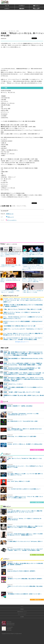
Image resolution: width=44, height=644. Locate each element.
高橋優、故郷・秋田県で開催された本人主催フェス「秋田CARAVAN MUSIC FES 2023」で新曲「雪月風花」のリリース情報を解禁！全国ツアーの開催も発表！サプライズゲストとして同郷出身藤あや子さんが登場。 (23, 354)
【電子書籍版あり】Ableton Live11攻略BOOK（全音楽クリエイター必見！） (25, 594)
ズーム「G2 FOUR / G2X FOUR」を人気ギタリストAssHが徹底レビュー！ (24, 489)
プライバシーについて (22, 614)
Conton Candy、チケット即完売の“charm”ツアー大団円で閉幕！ (22, 436)
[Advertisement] (22, 19)
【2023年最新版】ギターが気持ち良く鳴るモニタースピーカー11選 (19, 326)
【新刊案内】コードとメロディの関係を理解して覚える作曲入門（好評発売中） (25, 579)
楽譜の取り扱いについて (22, 612)
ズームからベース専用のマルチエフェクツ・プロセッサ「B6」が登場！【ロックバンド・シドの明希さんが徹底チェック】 (25, 497)
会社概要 (22, 617)
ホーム (22, 607)
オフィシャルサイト (12, 220)
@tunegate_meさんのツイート (22, 342)
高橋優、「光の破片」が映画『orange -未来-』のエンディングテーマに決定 (22, 392)
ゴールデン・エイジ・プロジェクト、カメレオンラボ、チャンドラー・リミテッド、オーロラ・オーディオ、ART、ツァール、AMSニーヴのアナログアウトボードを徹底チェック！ (23, 300)
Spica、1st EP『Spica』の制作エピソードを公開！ (19, 481)
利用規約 (22, 609)
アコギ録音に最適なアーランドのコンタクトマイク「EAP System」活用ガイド (25, 541)
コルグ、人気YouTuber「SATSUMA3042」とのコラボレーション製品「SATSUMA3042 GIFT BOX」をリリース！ (23, 414)
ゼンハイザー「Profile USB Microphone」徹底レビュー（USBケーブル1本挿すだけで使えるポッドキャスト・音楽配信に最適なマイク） (25, 534)
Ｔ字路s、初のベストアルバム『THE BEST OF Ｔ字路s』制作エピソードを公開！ (23, 309)
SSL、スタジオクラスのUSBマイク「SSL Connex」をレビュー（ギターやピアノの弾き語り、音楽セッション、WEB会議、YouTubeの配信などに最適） (25, 550)
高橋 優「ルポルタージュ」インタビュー (13, 384)
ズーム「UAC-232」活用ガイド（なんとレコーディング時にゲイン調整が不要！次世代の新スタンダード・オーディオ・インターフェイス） (25, 512)
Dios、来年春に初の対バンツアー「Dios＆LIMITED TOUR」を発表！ (23, 421)
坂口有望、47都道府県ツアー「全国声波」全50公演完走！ (20, 406)
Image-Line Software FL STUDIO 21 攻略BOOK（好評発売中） (22, 571)
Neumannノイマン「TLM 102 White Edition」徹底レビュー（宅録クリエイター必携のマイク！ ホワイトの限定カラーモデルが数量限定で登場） (25, 527)
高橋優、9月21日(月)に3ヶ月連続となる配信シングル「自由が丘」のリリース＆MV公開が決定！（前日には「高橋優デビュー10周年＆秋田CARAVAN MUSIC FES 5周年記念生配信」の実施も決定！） (24, 379)
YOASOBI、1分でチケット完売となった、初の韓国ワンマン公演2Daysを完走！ (25, 444)
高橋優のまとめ (10, 214)
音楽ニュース (11, 217)
